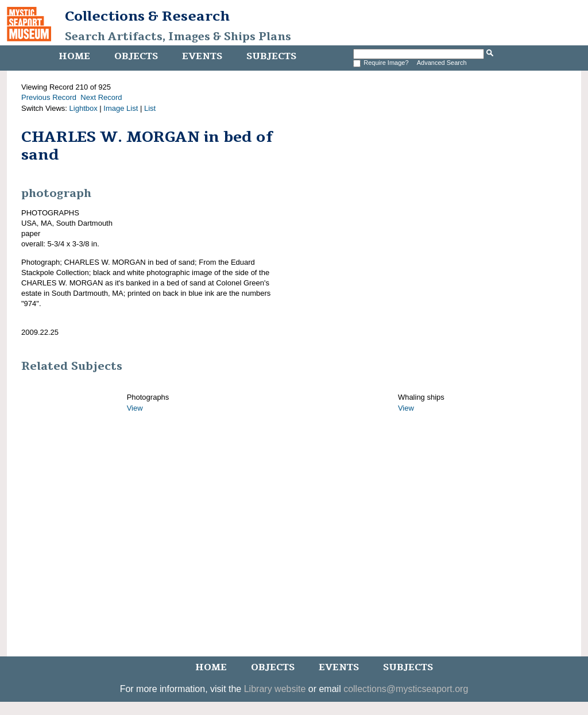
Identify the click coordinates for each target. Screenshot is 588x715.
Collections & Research (147, 16)
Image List (121, 108)
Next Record (101, 97)
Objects (136, 56)
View (135, 408)
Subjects (271, 56)
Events (202, 56)
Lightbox (84, 108)
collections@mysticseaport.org (406, 689)
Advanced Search (442, 63)
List (150, 108)
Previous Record (49, 97)
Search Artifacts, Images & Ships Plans (178, 37)
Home (74, 56)
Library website (275, 689)
